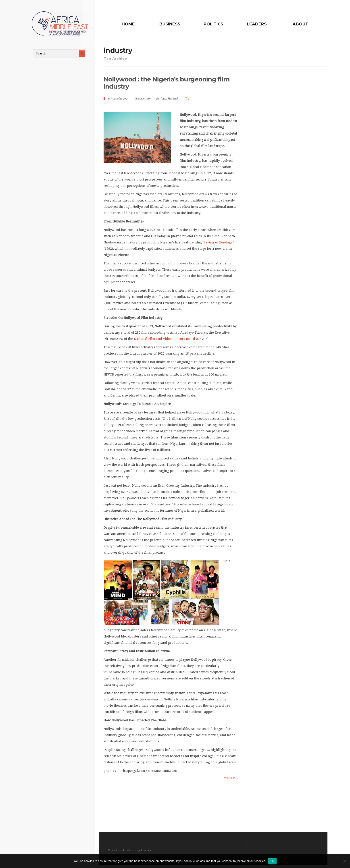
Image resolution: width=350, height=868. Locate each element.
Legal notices (143, 852)
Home (142, 24)
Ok (272, 861)
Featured (173, 101)
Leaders (260, 24)
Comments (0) (142, 101)
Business (180, 24)
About (300, 24)
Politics (220, 24)
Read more (231, 780)
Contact (113, 852)
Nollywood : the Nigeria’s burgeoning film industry (164, 85)
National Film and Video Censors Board (165, 341)
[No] (344, 861)
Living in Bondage (218, 245)
